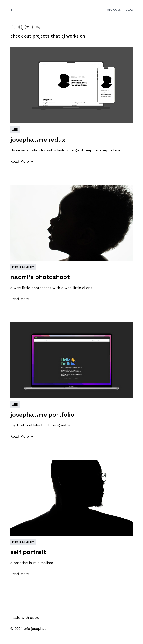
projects (114, 9)
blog (129, 9)
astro (35, 618)
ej (12, 9)
